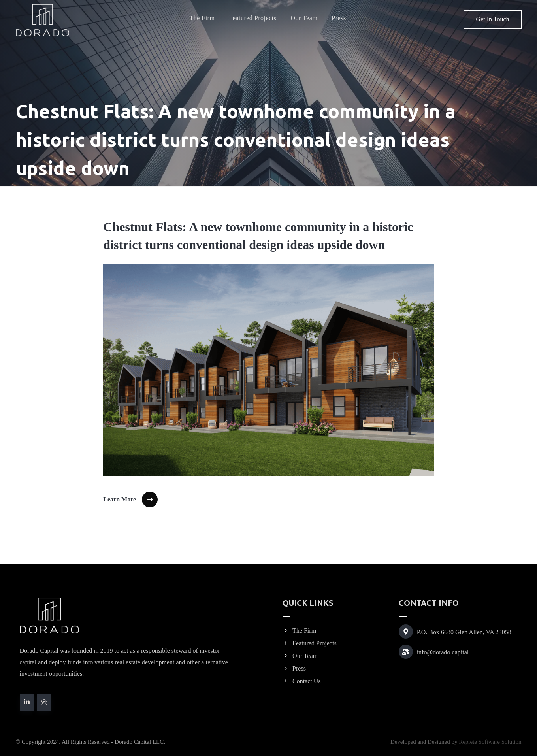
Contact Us (302, 681)
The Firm (299, 631)
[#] (27, 703)
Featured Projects (310, 643)
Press (294, 668)
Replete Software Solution (490, 742)
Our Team (300, 656)
